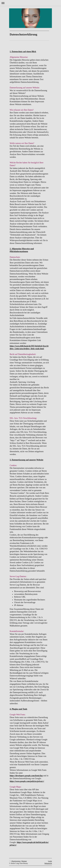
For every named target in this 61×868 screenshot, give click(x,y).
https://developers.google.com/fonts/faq (26, 776)
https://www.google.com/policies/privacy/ (27, 781)
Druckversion (15, 861)
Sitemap (24, 861)
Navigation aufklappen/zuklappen (30, 3)
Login (50, 861)
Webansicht (48, 863)
